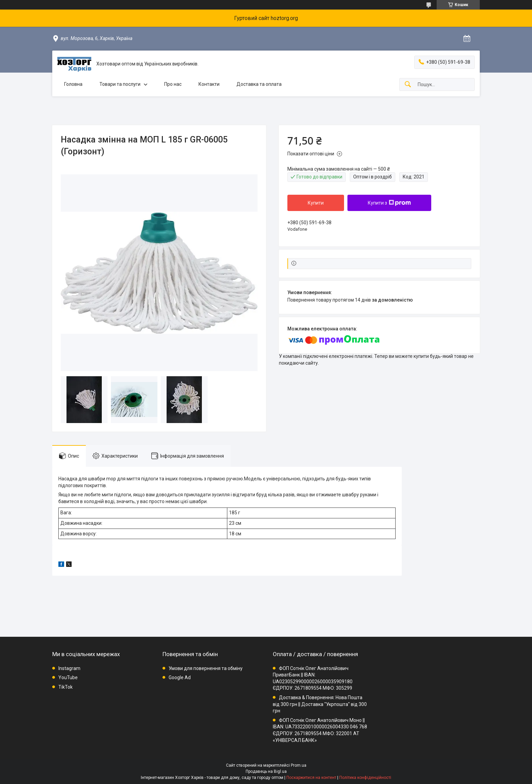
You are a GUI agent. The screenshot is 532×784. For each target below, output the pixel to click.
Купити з (389, 203)
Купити (316, 203)
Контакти (209, 84)
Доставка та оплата (259, 84)
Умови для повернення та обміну (206, 668)
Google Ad (180, 677)
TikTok (65, 687)
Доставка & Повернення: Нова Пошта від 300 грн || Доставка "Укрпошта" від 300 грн (320, 704)
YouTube (68, 677)
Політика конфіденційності (365, 778)
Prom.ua (299, 765)
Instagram (69, 668)
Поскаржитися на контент (311, 778)
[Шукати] (408, 85)
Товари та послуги (120, 84)
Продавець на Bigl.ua (266, 771)
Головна (73, 84)
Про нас (173, 84)
